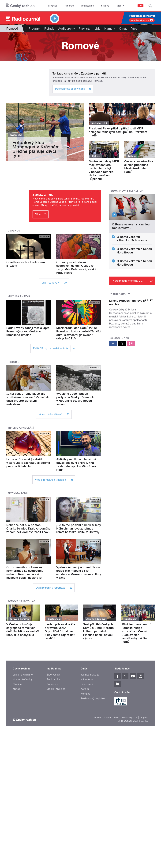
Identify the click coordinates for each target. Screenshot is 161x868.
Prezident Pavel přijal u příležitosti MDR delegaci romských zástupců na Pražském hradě (118, 132)
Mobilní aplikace (56, 689)
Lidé (97, 28)
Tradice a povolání (21, 428)
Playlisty (85, 28)
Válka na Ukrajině (23, 675)
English (144, 718)
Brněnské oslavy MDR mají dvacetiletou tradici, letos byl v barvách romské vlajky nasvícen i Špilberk (104, 170)
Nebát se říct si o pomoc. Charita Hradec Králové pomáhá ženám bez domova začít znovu (29, 528)
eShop (17, 689)
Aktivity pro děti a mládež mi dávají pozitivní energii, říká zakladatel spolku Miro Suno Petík (76, 464)
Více (136, 28)
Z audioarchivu (121, 294)
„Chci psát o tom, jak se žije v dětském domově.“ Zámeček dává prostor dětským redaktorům (28, 399)
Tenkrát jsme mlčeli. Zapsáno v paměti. (80, 73)
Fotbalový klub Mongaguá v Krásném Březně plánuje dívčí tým (36, 149)
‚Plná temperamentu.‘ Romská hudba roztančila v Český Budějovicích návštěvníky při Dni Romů (136, 633)
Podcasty (52, 684)
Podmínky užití (130, 718)
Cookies (97, 718)
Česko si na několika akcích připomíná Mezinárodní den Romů (139, 167)
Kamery (110, 28)
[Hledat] (150, 6)
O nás (123, 28)
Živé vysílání (54, 675)
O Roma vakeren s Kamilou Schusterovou (131, 226)
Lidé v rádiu (87, 684)
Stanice (105, 6)
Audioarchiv (67, 28)
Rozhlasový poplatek (93, 699)
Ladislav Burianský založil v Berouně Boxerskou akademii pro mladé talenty (28, 463)
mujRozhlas (88, 6)
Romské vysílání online (127, 191)
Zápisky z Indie (43, 195)
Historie (13, 362)
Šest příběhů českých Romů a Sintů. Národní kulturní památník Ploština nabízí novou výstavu (99, 631)
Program (69, 6)
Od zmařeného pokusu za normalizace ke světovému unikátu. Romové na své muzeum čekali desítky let (25, 572)
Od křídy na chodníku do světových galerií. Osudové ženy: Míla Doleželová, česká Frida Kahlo (76, 267)
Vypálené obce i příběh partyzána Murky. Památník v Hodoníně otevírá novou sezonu (75, 399)
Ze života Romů (18, 493)
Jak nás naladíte (90, 675)
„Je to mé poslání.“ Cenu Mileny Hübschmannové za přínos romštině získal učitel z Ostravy (79, 528)
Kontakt (85, 694)
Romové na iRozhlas (22, 601)
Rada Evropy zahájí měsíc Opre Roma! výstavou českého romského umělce (28, 331)
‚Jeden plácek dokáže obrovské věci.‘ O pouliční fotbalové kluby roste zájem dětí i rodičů (60, 631)
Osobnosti (15, 231)
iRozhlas (53, 6)
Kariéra (85, 689)
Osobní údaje (112, 718)
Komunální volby (23, 679)
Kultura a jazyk (19, 296)
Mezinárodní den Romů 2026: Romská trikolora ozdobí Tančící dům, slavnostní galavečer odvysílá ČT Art (79, 333)
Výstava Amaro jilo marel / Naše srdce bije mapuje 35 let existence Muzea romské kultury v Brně (79, 572)
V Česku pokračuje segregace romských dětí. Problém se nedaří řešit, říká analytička (22, 630)
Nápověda (87, 679)
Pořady (49, 28)
